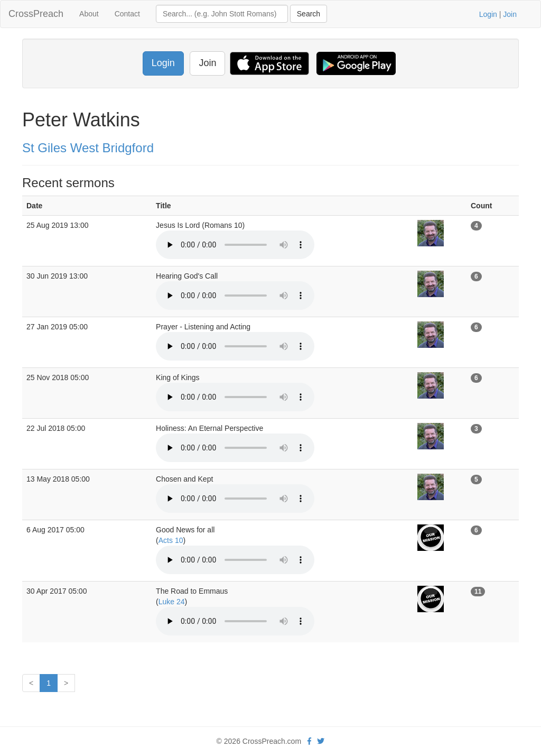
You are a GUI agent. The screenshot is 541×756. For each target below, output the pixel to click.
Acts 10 (171, 540)
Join (510, 14)
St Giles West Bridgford (88, 148)
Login (488, 14)
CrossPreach (36, 14)
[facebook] (309, 741)
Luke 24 (172, 602)
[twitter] (321, 741)
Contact (127, 14)
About (89, 14)
